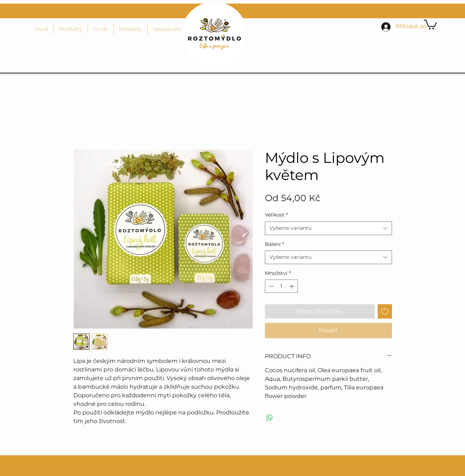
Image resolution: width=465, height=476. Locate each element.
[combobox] (328, 228)
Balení (274, 244)
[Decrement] (270, 286)
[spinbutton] (281, 286)
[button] (430, 24)
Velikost (276, 215)
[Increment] (292, 286)
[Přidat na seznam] (385, 311)
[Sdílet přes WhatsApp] (270, 418)
